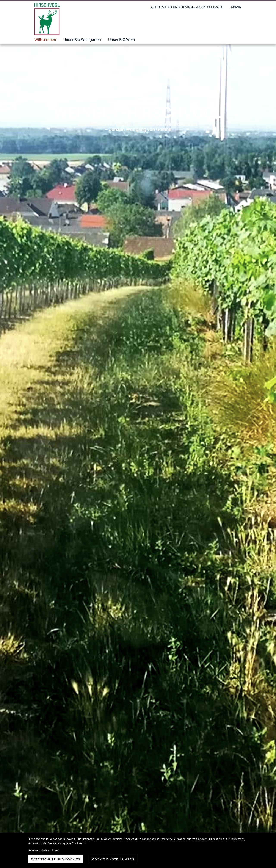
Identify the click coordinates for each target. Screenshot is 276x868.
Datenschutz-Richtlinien (43, 850)
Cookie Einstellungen (113, 859)
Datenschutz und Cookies (56, 859)
